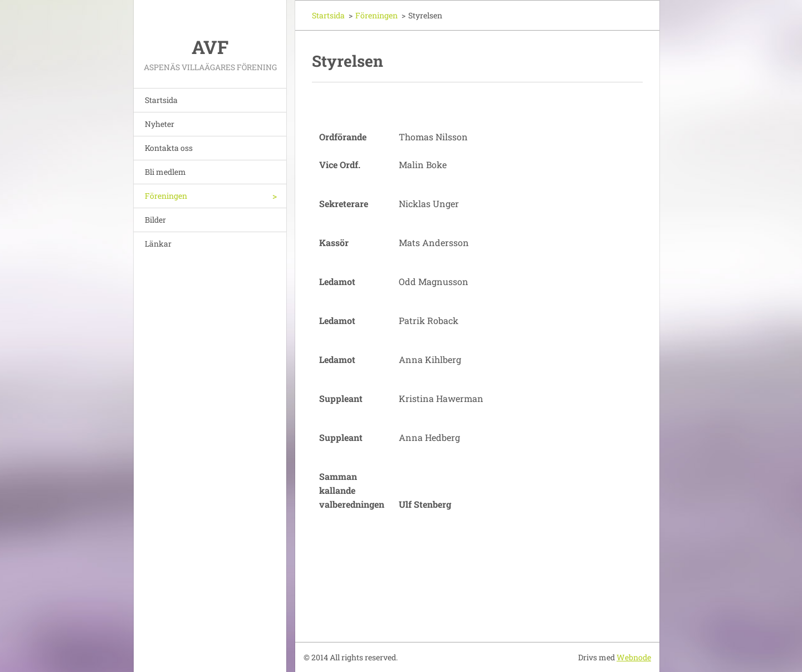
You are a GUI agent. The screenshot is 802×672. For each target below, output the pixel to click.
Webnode (634, 657)
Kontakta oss (169, 148)
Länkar (158, 244)
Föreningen (166, 196)
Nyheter (160, 124)
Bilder (155, 220)
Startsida (161, 100)
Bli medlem (165, 172)
